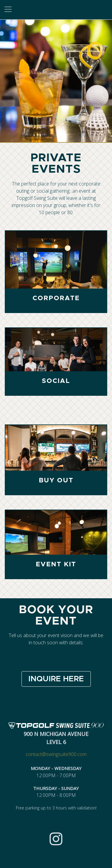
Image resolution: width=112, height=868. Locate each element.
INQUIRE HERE (56, 679)
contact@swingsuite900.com (56, 754)
